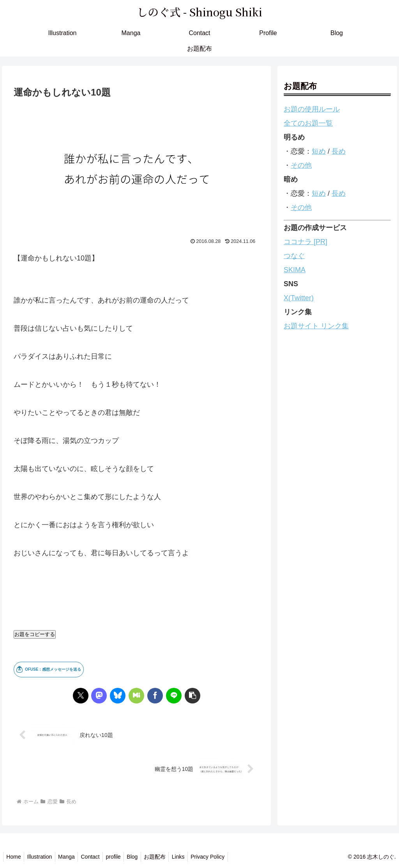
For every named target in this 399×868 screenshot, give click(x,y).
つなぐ (294, 256)
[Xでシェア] (81, 696)
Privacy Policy (225, 857)
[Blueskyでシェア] (118, 696)
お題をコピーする (35, 634)
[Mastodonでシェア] (99, 696)
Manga (72, 857)
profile (122, 857)
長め (339, 151)
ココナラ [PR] (305, 242)
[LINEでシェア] (174, 696)
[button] (192, 696)
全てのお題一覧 (308, 123)
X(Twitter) (299, 298)
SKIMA (295, 270)
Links (193, 857)
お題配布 (168, 857)
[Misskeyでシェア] (136, 696)
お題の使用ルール (312, 109)
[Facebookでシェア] (155, 696)
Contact (97, 857)
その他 (301, 165)
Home (15, 857)
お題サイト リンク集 (316, 326)
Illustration (42, 857)
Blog (143, 857)
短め (319, 151)
